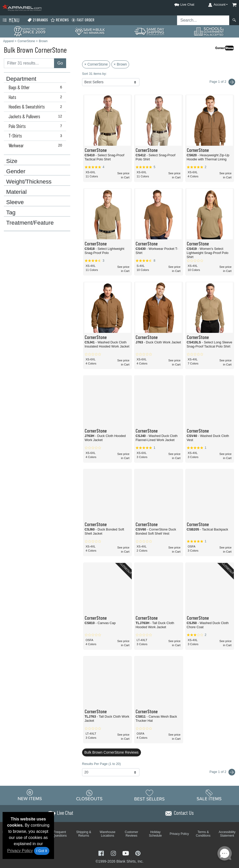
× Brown (120, 64)
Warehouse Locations (108, 834)
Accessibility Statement (227, 834)
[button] (180, 4)
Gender (16, 171)
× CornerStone (96, 64)
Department (21, 79)
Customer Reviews (131, 834)
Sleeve (15, 202)
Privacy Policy (20, 851)
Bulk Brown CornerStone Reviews (112, 752)
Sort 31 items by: (94, 74)
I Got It (42, 851)
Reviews (60, 20)
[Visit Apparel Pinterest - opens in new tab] (138, 853)
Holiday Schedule (155, 834)
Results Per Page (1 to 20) (101, 764)
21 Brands (38, 20)
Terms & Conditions (203, 834)
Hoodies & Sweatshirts (36, 107)
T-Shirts (36, 136)
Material (16, 192)
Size (12, 161)
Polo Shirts (36, 126)
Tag (11, 213)
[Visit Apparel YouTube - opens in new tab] (126, 853)
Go (60, 63)
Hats (36, 97)
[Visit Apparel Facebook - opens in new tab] (102, 853)
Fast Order (83, 20)
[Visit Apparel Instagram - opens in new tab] (114, 853)
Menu (11, 20)
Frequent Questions (60, 834)
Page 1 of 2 (222, 772)
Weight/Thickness (29, 182)
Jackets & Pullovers (36, 116)
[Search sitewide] (203, 20)
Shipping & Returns (84, 834)
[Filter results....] (29, 63)
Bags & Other (36, 87)
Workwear (36, 145)
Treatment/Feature (30, 223)
